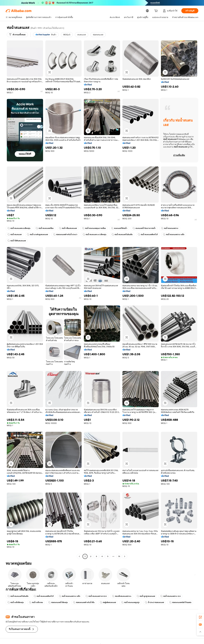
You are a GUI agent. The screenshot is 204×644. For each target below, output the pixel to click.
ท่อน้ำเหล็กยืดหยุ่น (16, 602)
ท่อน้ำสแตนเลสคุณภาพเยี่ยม (94, 228)
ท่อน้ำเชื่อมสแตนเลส (68, 228)
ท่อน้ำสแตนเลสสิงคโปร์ (148, 235)
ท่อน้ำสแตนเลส (15, 235)
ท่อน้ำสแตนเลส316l (170, 228)
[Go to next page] (125, 556)
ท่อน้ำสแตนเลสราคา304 (96, 596)
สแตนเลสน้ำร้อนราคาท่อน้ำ (144, 228)
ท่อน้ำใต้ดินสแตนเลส (17, 241)
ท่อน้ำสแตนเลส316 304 (171, 596)
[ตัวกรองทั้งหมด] (17, 35)
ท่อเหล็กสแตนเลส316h (122, 596)
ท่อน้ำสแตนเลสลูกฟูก (130, 602)
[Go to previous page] (79, 556)
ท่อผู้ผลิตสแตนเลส (108, 602)
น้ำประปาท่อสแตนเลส (154, 602)
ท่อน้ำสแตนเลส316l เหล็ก (174, 235)
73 (119, 556)
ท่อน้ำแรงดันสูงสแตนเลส (37, 235)
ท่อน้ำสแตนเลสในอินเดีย (122, 235)
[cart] (161, 11)
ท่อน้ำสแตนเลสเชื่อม (45, 228)
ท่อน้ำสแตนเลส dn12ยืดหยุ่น (95, 235)
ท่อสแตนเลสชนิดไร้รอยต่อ (180, 602)
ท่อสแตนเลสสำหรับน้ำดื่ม (84, 602)
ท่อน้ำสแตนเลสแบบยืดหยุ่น (19, 228)
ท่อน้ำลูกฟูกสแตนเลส (146, 596)
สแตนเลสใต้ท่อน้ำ (119, 228)
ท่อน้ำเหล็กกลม (36, 602)
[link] (200, 617)
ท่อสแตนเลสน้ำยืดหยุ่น (58, 602)
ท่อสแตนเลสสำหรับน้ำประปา (65, 235)
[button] (50, 72)
